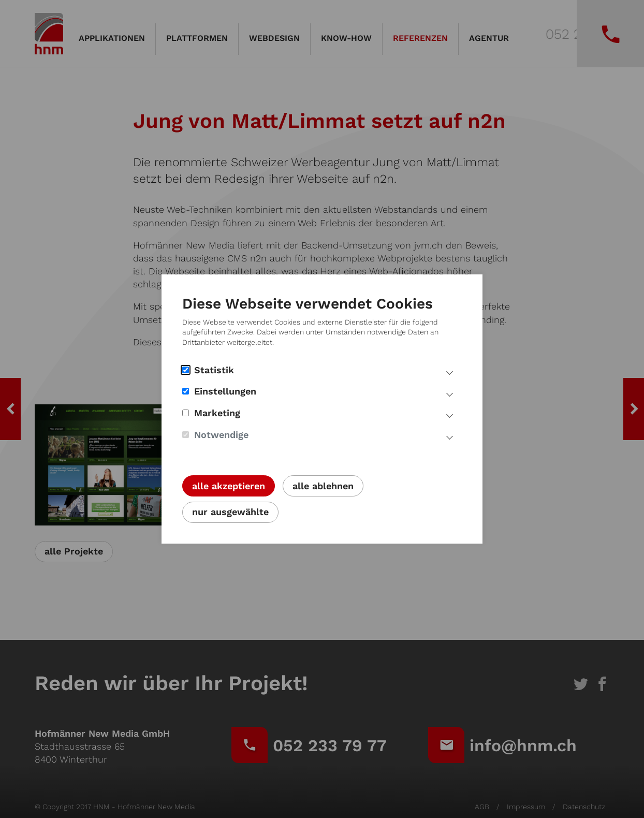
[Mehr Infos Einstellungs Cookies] (450, 393)
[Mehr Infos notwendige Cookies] (450, 436)
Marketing (211, 413)
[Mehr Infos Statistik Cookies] (450, 372)
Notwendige (215, 435)
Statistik (208, 370)
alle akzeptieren (229, 486)
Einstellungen (219, 391)
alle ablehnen (323, 486)
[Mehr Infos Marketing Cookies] (450, 415)
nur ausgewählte (230, 512)
